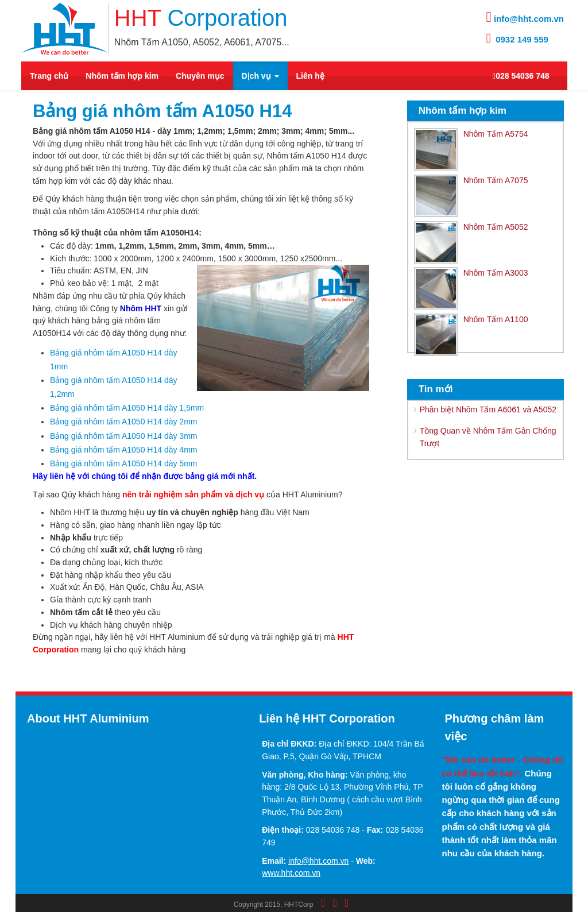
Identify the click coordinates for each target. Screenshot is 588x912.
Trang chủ (49, 76)
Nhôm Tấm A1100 (496, 319)
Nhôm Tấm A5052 (496, 227)
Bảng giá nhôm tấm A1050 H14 (162, 111)
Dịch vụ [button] (260, 76)
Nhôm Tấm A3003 (496, 273)
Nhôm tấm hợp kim (122, 76)
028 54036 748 (521, 76)
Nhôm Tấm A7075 (496, 180)
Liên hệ (310, 76)
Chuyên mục (200, 76)
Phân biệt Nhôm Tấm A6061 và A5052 (488, 409)
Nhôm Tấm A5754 (496, 134)
